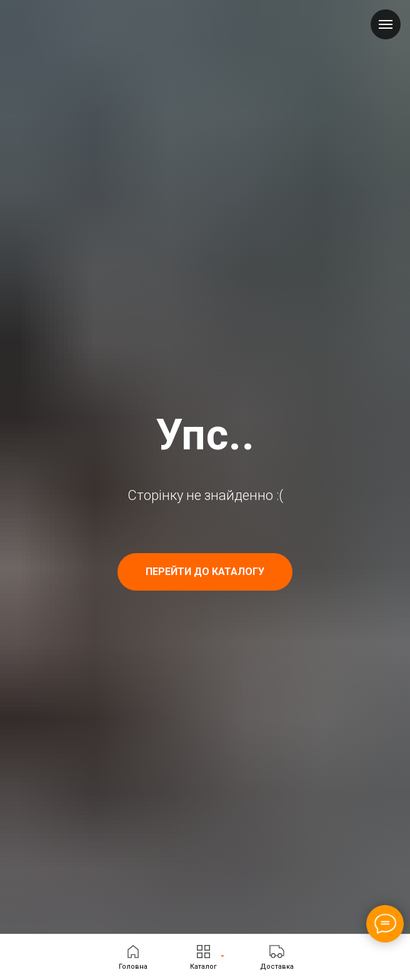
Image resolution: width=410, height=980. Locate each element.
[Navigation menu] (386, 24)
